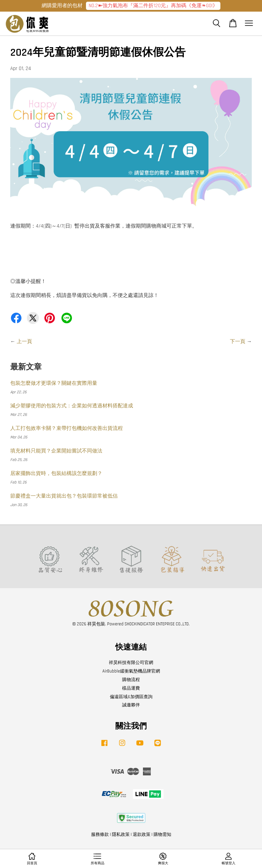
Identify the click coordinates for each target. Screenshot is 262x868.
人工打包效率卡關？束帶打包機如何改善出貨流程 (67, 428)
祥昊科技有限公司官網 (131, 663)
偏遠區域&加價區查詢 (131, 697)
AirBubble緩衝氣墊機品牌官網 (131, 671)
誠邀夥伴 (131, 705)
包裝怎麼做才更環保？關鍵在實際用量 (54, 383)
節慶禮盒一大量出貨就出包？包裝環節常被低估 (64, 496)
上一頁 (24, 342)
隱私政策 (121, 835)
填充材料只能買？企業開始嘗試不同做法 (56, 451)
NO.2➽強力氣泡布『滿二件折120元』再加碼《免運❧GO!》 (153, 6)
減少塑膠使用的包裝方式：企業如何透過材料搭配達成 (72, 406)
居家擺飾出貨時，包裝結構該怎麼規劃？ (56, 473)
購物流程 (131, 680)
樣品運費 (131, 688)
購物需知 (162, 835)
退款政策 (142, 835)
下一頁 (238, 342)
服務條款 (100, 835)
